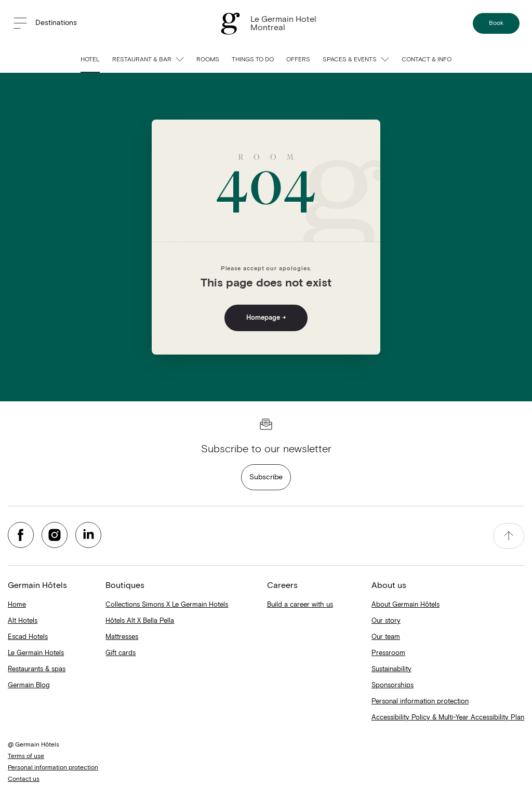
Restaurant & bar (148, 60)
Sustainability (391, 669)
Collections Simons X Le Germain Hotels (167, 605)
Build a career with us (300, 605)
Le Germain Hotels (36, 653)
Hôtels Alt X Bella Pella (140, 621)
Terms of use (26, 756)
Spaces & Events (356, 60)
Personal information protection (420, 702)
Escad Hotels (28, 637)
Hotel (90, 60)
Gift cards (121, 653)
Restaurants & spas (37, 669)
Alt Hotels (23, 621)
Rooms (208, 60)
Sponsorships (393, 685)
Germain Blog (29, 685)
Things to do (253, 60)
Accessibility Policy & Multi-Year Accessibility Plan (448, 718)
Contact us (24, 779)
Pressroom (388, 653)
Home (17, 605)
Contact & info (427, 60)
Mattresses (122, 637)
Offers (298, 60)
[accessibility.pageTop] (509, 536)
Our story (386, 621)
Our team (386, 637)
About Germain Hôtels (405, 605)
